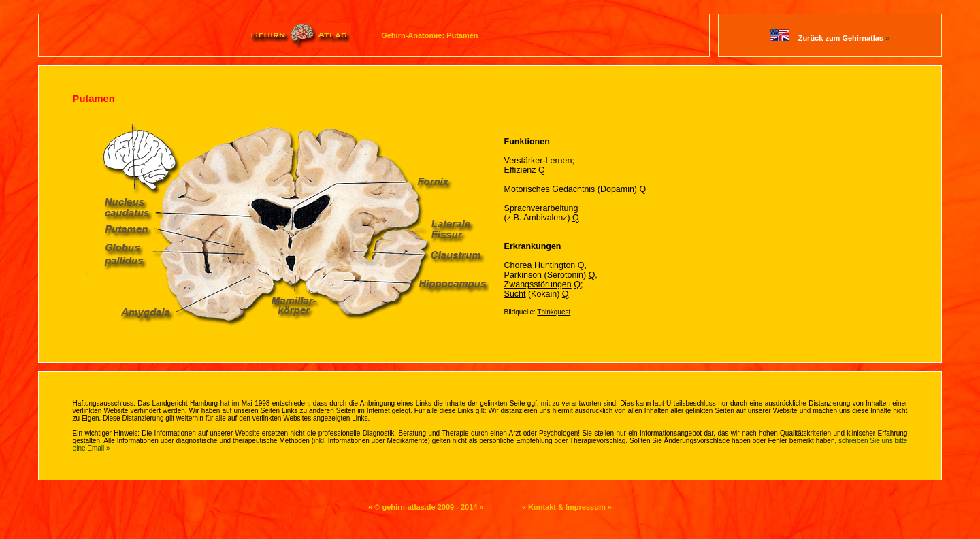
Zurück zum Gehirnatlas (844, 38)
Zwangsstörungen (538, 284)
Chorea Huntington (540, 265)
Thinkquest (554, 312)
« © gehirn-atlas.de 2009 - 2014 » (426, 507)
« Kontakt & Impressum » (567, 507)
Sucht (515, 294)
